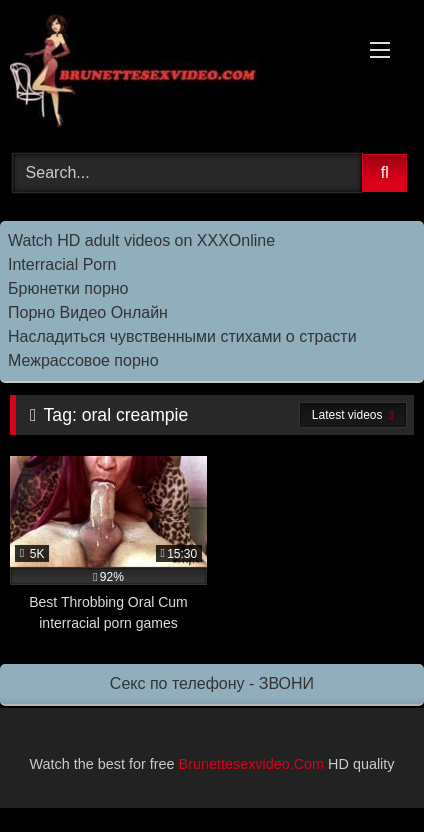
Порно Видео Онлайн (88, 312)
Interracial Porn (62, 264)
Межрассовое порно (83, 360)
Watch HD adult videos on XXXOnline (141, 240)
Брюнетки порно (68, 288)
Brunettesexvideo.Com (252, 764)
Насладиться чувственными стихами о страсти (182, 336)
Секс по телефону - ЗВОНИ (212, 683)
